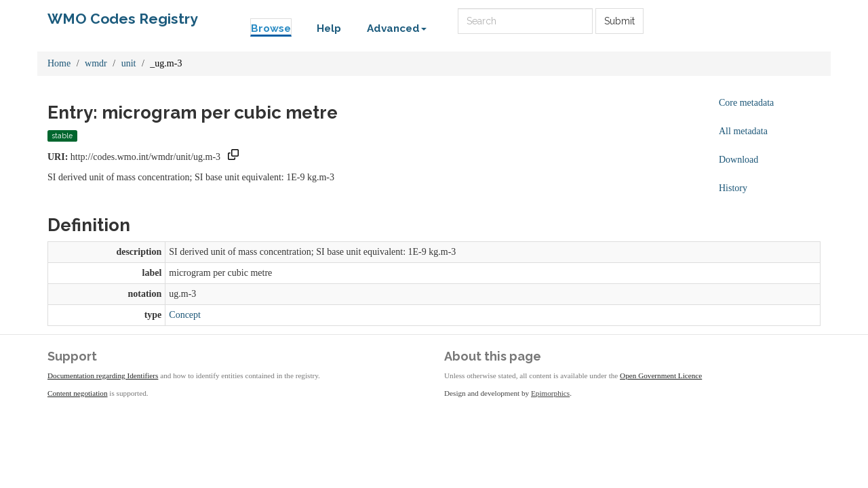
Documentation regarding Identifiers (103, 375)
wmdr (96, 63)
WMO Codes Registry (123, 19)
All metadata (743, 131)
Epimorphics (550, 393)
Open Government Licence (661, 375)
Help (329, 28)
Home (59, 63)
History (733, 188)
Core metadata (746, 103)
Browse (271, 28)
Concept (185, 315)
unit (129, 63)
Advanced (397, 28)
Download (738, 160)
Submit (619, 21)
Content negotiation (78, 393)
